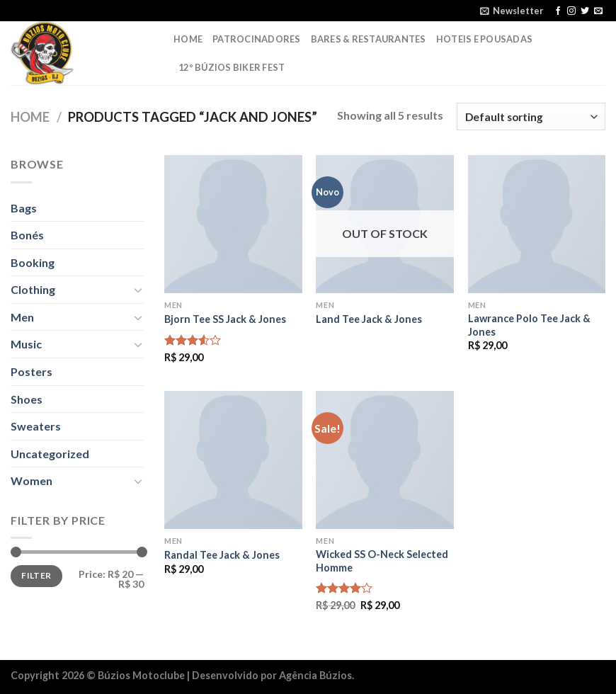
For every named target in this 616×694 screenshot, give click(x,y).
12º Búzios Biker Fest (232, 67)
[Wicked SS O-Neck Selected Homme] (385, 460)
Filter (36, 575)
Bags (24, 208)
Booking (33, 262)
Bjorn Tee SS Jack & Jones (225, 319)
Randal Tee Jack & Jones (222, 555)
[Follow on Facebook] (558, 11)
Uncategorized (50, 454)
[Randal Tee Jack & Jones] (233, 460)
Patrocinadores (257, 39)
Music (26, 344)
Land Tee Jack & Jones (369, 319)
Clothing (33, 289)
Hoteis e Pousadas (484, 39)
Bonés (27, 235)
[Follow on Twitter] (585, 11)
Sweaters (36, 426)
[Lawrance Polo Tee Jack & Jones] (537, 224)
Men (22, 317)
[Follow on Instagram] (571, 11)
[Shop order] (531, 116)
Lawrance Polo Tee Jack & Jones (529, 325)
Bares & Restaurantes (369, 39)
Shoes (27, 399)
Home (188, 39)
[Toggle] (138, 290)
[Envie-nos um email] (598, 11)
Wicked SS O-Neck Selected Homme (382, 561)
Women (32, 480)
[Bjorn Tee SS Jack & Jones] (233, 224)
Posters (32, 371)
